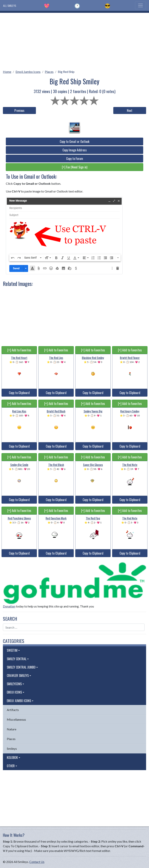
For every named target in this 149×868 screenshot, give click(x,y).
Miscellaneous (16, 719)
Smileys (12, 748)
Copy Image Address (75, 150)
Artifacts (13, 710)
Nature (12, 729)
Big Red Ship (66, 72)
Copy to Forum (75, 159)
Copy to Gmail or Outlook (75, 142)
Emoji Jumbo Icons (28, 72)
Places (49, 72)
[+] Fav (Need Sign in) (75, 167)
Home (7, 72)
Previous (19, 110)
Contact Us (37, 862)
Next (130, 110)
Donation (9, 606)
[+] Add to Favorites (19, 350)
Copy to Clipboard (19, 393)
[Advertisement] (74, 40)
